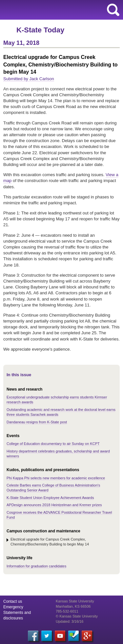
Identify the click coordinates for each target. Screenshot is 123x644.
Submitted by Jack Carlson (29, 79)
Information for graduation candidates (36, 566)
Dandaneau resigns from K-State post (37, 422)
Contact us (13, 601)
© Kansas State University (77, 616)
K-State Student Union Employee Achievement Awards (50, 498)
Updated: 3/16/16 (70, 621)
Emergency (13, 607)
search (113, 10)
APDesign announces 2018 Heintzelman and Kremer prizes (54, 505)
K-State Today (40, 30)
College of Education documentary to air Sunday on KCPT (53, 444)
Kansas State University (60, 10)
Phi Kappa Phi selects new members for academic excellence (56, 478)
